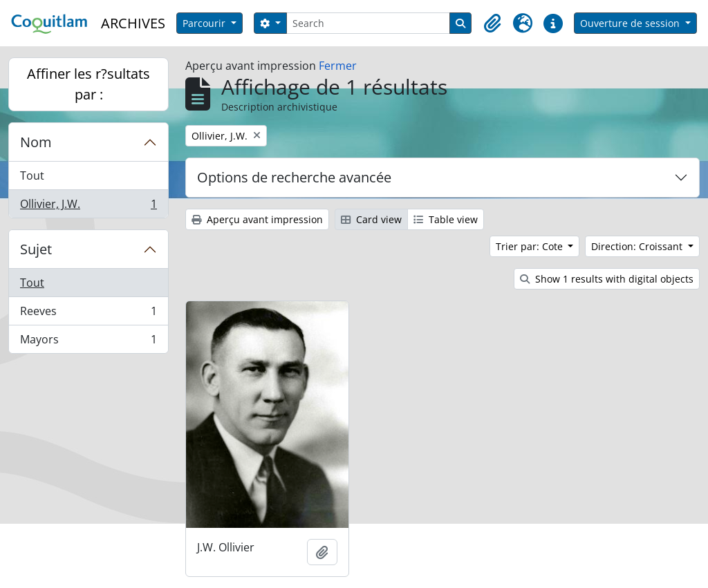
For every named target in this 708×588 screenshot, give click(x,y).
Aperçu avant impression (257, 219)
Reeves (88, 314)
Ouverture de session (631, 23)
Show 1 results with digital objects (607, 279)
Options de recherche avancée (294, 177)
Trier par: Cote (531, 246)
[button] (492, 23)
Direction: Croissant (638, 246)
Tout (32, 176)
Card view (371, 219)
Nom (36, 142)
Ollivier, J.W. (88, 207)
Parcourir (205, 23)
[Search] (369, 23)
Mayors (88, 342)
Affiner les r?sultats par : (88, 84)
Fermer (338, 66)
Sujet (36, 249)
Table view (446, 219)
